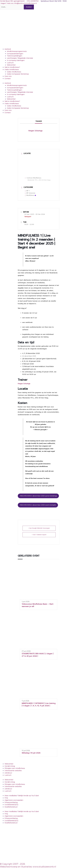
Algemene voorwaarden (14, 800)
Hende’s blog (10, 766)
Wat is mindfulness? (12, 67)
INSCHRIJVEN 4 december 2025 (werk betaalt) (38, 505)
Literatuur (8, 773)
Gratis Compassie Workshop (18, 74)
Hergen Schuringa (24, 384)
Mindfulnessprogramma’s (17, 51)
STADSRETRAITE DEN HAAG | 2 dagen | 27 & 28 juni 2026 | (38, 655)
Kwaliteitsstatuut (11, 807)
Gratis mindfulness (12, 70)
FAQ (6, 798)
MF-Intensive (30, 193)
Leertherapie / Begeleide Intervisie (20, 58)
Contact (8, 79)
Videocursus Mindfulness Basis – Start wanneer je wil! (38, 605)
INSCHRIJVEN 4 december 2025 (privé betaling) (38, 496)
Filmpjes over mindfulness (15, 768)
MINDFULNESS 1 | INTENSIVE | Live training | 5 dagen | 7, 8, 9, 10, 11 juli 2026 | (39, 705)
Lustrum (10, 63)
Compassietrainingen (15, 54)
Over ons (8, 76)
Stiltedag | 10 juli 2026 (31, 753)
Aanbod (8, 49)
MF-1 (27, 191)
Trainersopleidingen (14, 56)
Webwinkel (11, 65)
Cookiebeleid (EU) (11, 805)
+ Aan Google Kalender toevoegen (39, 528)
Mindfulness (30, 195)
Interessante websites (13, 771)
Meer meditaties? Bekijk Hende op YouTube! (22, 796)
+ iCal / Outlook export (39, 535)
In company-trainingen (16, 60)
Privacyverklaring (11, 802)
